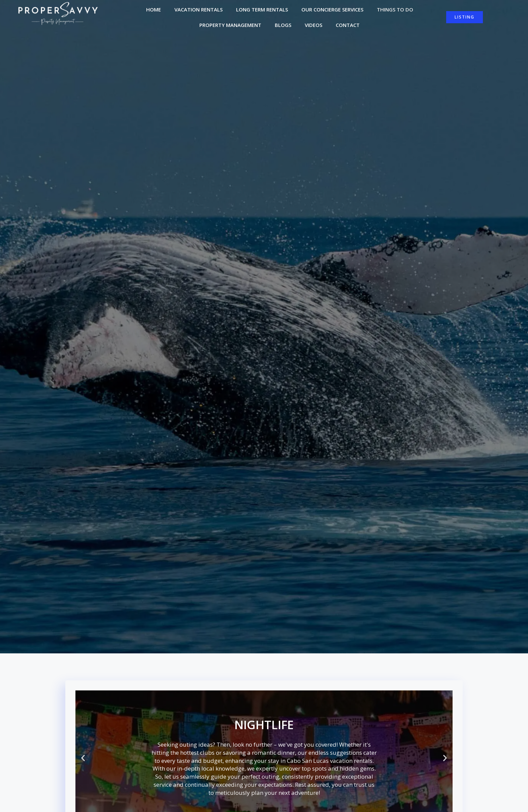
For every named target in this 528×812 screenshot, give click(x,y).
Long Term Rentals (262, 10)
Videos (313, 26)
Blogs (283, 26)
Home (154, 10)
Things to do (395, 10)
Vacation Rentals (199, 10)
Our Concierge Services (332, 10)
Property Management (230, 26)
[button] (83, 759)
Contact (348, 26)
